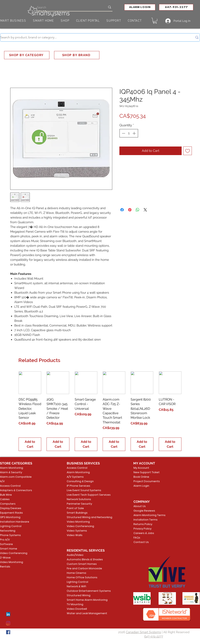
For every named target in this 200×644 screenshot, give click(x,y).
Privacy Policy (142, 529)
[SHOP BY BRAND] (77, 55)
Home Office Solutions (82, 577)
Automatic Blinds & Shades (82, 559)
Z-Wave (5, 558)
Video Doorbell (77, 609)
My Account (141, 468)
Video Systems (77, 531)
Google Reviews (144, 511)
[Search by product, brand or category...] (94, 37)
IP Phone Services (78, 486)
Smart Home (9, 549)
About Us (140, 506)
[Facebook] (8, 632)
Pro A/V (5, 540)
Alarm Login (141, 486)
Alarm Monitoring (12, 468)
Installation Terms (146, 520)
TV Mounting (75, 604)
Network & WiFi (76, 586)
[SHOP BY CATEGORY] (27, 55)
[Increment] (134, 133)
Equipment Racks (11, 513)
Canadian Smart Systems (143, 632)
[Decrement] (123, 133)
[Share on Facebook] (122, 210)
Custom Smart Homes (82, 564)
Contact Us (141, 542)
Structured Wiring (79, 595)
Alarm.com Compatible (16, 477)
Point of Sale (75, 508)
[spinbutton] (129, 133)
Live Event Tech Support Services (82, 495)
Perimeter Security (79, 504)
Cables (5, 499)
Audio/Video (75, 555)
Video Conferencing (14, 553)
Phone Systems (10, 535)
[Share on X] (145, 210)
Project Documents (146, 481)
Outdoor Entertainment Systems (82, 591)
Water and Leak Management (82, 613)
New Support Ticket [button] (146, 472)
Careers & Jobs (144, 533)
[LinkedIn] (8, 614)
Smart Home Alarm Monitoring (82, 600)
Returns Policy (143, 524)
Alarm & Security (11, 472)
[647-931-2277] (176, 7)
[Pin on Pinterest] (130, 210)
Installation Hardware (15, 522)
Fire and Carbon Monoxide (82, 568)
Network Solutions (79, 499)
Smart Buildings (77, 513)
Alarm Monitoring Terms (146, 515)
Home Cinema (76, 573)
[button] (140, 7)
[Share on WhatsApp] (138, 210)
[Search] (68, 7)
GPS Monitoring (10, 517)
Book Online (141, 477)
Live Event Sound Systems (82, 490)
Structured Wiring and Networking (82, 517)
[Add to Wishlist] (188, 151)
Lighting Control (11, 526)
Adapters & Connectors (16, 490)
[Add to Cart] (30, 444)
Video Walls (75, 535)
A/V (2, 481)
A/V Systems (75, 477)
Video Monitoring (12, 562)
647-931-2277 (154, 636)
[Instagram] (8, 623)
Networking (8, 531)
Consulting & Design (80, 481)
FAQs (137, 538)
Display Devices (11, 508)
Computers (8, 504)
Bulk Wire (6, 495)
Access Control (10, 486)
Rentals (5, 567)
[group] (100, 411)
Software (6, 544)
